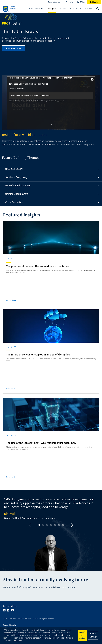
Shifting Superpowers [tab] (53, 194)
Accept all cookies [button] (82, 635)
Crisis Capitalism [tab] (53, 202)
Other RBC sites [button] (54, 2)
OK (51, 125)
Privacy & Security (10, 625)
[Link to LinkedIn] (4, 611)
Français (69, 2)
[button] (37, 9)
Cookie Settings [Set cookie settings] (93, 635)
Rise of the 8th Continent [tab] (53, 186)
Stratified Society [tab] (53, 169)
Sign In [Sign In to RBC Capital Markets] (94, 2)
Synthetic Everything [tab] (53, 177)
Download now (14, 48)
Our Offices (81, 2)
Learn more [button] (18, 640)
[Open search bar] (98, 9)
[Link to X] (8, 611)
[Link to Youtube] (13, 611)
